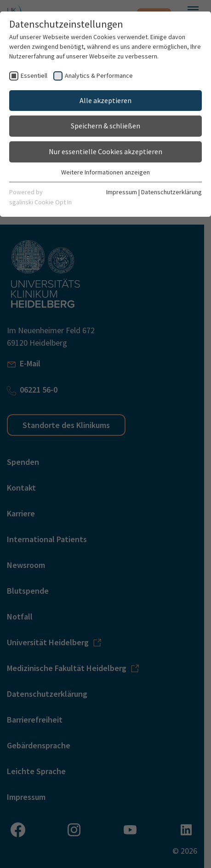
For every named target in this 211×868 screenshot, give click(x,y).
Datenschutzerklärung (171, 192)
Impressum (122, 192)
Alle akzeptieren (105, 100)
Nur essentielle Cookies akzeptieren (105, 151)
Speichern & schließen (105, 126)
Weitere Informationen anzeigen (105, 172)
